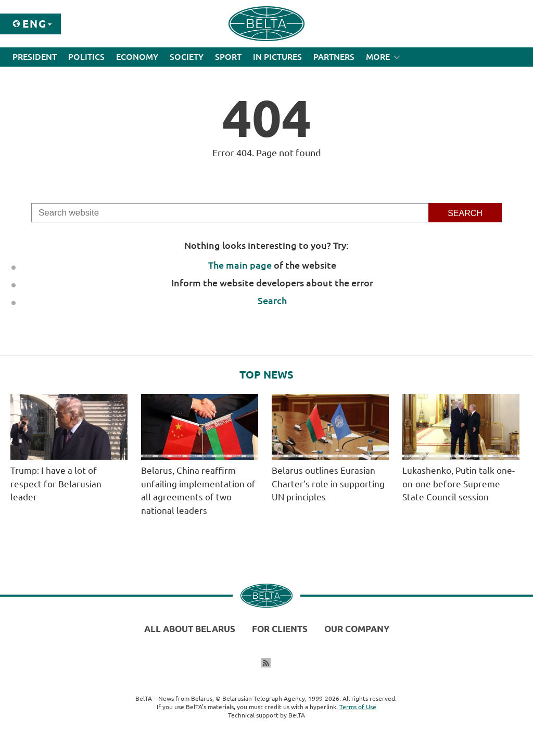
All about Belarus (190, 629)
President (35, 57)
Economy (137, 57)
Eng (35, 24)
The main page (240, 265)
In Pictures (277, 57)
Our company (357, 629)
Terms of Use (358, 707)
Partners (334, 57)
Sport (228, 57)
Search (272, 300)
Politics (86, 57)
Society (187, 57)
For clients (280, 629)
